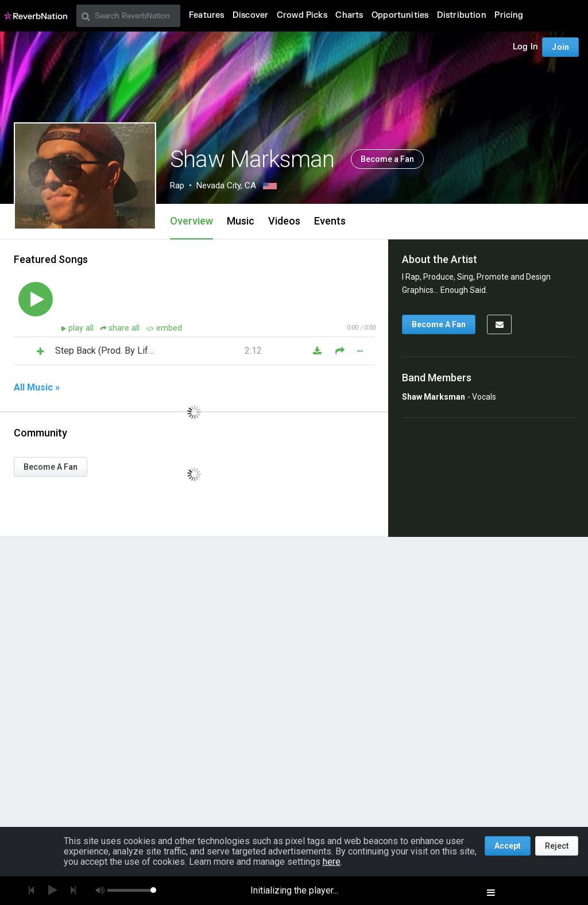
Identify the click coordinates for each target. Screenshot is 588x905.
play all (82, 328)
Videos (284, 221)
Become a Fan (387, 159)
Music (241, 221)
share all (121, 328)
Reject (557, 846)
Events (330, 221)
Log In (525, 47)
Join (560, 47)
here (332, 862)
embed (164, 328)
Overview (192, 221)
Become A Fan (51, 467)
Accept (508, 846)
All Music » (37, 388)
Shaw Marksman (434, 397)
